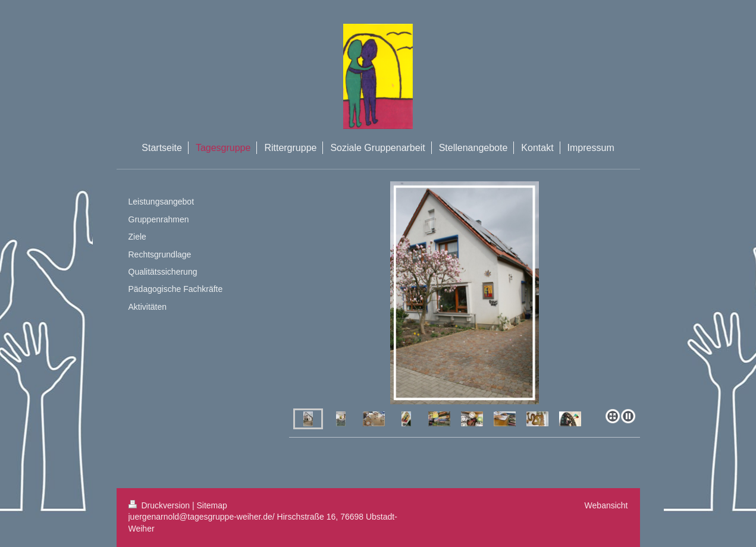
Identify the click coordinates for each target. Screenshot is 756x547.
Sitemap (212, 505)
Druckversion (160, 505)
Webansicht (606, 505)
